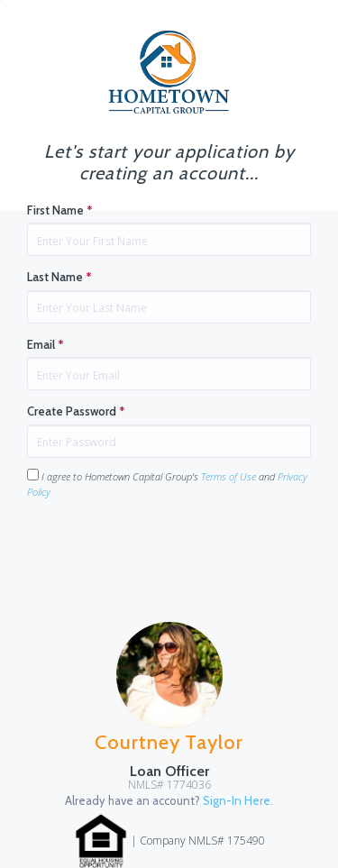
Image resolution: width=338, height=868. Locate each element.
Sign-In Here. (238, 800)
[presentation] (164, 549)
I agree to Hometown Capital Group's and (167, 484)
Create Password (76, 411)
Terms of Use (228, 476)
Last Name (59, 277)
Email (46, 344)
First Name (60, 210)
